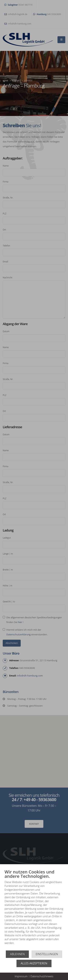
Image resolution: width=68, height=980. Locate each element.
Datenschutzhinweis (42, 976)
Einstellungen (47, 954)
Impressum (21, 976)
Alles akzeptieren (34, 963)
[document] (34, 910)
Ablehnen (17, 954)
